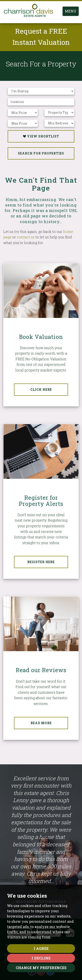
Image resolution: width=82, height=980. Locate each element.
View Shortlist (41, 136)
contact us (26, 237)
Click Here (41, 389)
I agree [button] (41, 948)
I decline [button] (41, 958)
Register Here (41, 562)
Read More (41, 723)
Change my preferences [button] (41, 968)
